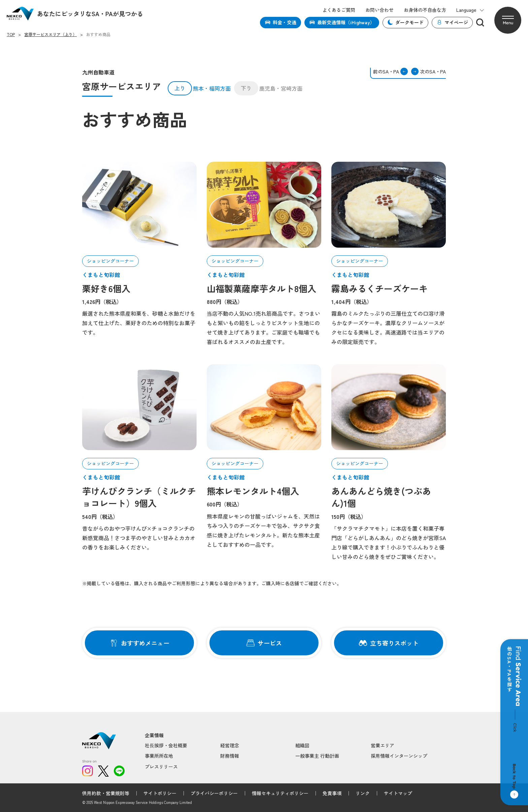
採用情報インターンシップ (399, 756)
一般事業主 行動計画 (317, 756)
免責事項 (332, 793)
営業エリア (383, 745)
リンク (363, 793)
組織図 (302, 745)
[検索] (480, 23)
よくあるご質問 (339, 10)
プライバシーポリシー (214, 793)
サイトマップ (398, 793)
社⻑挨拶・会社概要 (166, 745)
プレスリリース (161, 767)
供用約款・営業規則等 (106, 793)
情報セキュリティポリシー (280, 793)
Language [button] (470, 10)
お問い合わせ (379, 10)
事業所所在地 (159, 756)
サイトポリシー (160, 793)
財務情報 (230, 756)
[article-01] (139, 205)
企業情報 (154, 735)
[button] (508, 20)
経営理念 (230, 745)
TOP (11, 34)
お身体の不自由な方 (425, 10)
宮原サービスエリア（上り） (51, 34)
